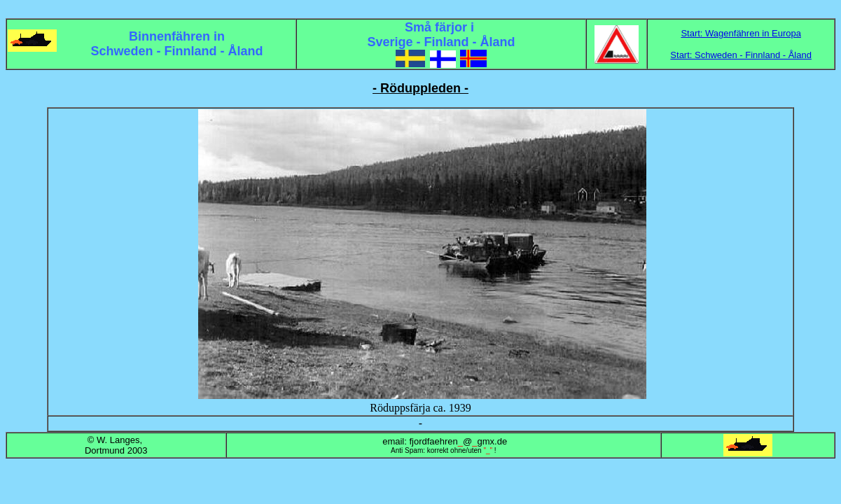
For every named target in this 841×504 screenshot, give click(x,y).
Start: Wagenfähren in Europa (741, 33)
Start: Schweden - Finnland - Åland (741, 55)
